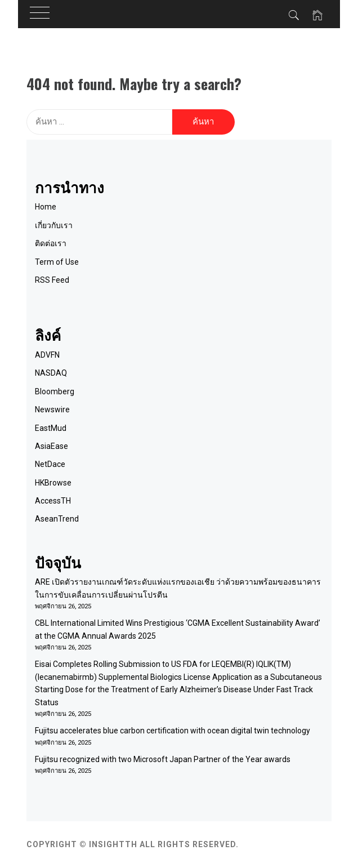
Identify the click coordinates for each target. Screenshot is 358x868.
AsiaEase (52, 446)
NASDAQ (51, 373)
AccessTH (53, 501)
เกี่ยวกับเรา (54, 225)
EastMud (51, 428)
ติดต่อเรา (51, 243)
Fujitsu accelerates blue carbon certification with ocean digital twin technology (173, 731)
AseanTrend (57, 519)
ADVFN (47, 355)
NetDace (50, 464)
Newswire (52, 409)
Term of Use (57, 262)
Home (46, 207)
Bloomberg (55, 391)
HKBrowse (53, 483)
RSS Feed (52, 280)
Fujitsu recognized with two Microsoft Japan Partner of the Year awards (163, 759)
